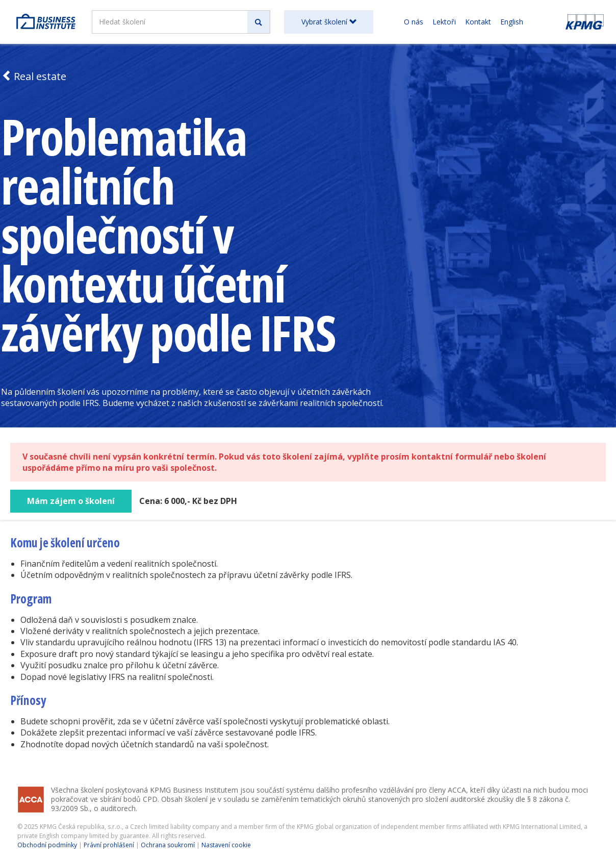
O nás (414, 22)
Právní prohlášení (109, 845)
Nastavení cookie (226, 845)
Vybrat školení (329, 22)
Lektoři (444, 22)
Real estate (34, 76)
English (512, 22)
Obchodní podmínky (47, 845)
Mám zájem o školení (71, 501)
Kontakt (478, 22)
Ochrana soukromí (168, 845)
